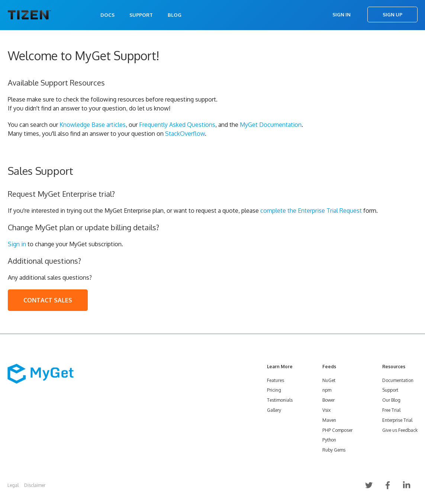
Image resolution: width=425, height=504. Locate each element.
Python (329, 440)
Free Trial (391, 410)
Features (276, 380)
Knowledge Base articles (93, 125)
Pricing (274, 390)
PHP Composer (337, 430)
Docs (107, 15)
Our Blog (391, 400)
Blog (175, 15)
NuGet (329, 380)
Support (141, 15)
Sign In (342, 15)
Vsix (326, 410)
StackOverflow (185, 134)
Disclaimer (35, 485)
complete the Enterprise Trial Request (311, 211)
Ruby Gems (334, 450)
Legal (13, 485)
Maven (329, 420)
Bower (329, 400)
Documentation (398, 380)
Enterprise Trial (397, 420)
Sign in (17, 244)
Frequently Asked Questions (177, 125)
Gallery (274, 410)
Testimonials (280, 400)
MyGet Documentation (271, 125)
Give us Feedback (400, 430)
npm (327, 390)
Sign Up (392, 15)
